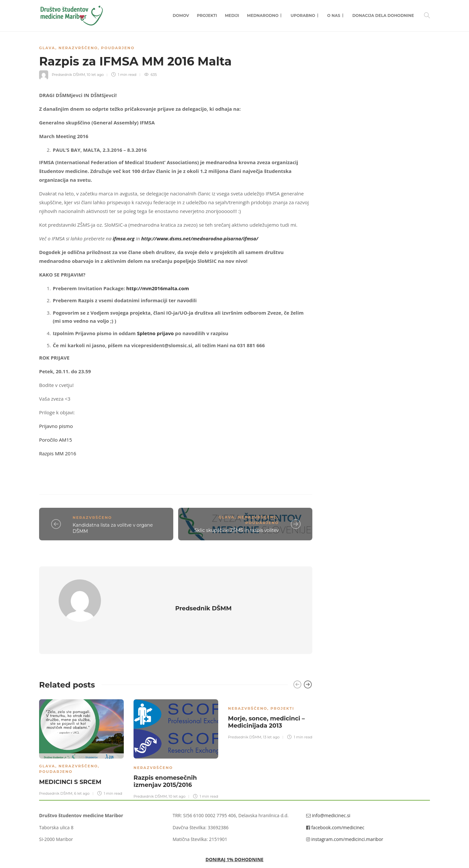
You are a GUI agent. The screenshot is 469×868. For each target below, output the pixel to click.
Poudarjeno (118, 48)
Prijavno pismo (56, 426)
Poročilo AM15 (56, 440)
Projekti (207, 15)
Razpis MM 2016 (58, 453)
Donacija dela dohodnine (383, 15)
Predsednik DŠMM (68, 75)
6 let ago (82, 774)
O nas (334, 15)
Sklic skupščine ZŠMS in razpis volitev (237, 530)
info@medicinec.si (331, 796)
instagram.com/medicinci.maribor (347, 820)
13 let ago (271, 718)
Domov (181, 15)
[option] (81, 727)
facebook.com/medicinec (338, 808)
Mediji (232, 15)
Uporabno (303, 15)
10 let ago (95, 75)
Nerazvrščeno (78, 48)
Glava (47, 48)
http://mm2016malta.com (157, 288)
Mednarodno (263, 15)
